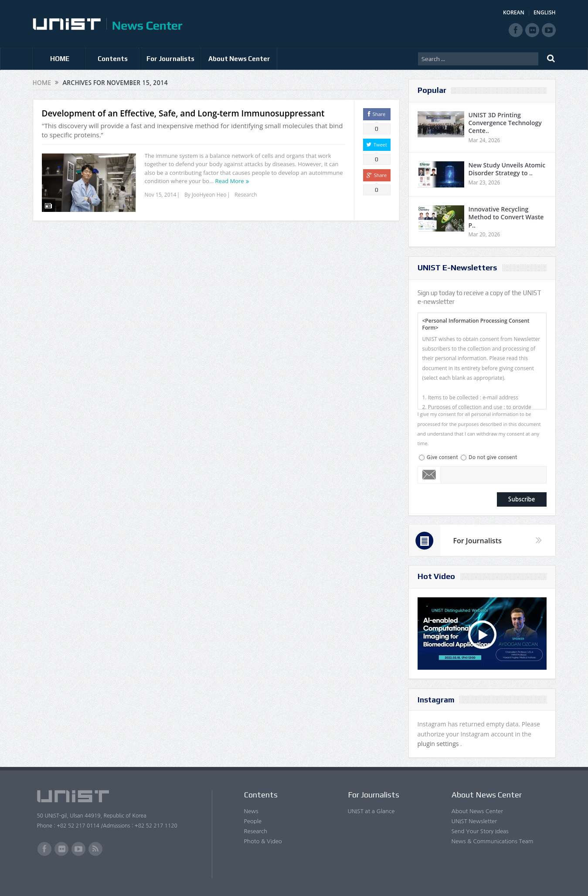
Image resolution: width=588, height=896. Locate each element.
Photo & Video (263, 841)
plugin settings (439, 744)
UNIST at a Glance (371, 811)
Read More (230, 181)
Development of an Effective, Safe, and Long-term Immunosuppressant (183, 113)
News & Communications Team (493, 841)
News (251, 811)
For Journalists (170, 59)
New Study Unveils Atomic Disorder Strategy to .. (507, 169)
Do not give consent (493, 457)
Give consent (442, 457)
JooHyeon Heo (209, 195)
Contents (113, 59)
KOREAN (514, 12)
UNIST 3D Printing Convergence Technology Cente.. (505, 123)
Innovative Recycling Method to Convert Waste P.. (506, 217)
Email (430, 475)
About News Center (239, 59)
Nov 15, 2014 (161, 195)
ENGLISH (545, 12)
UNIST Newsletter (474, 821)
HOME (60, 59)
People (253, 821)
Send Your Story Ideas (480, 831)
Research (246, 195)
